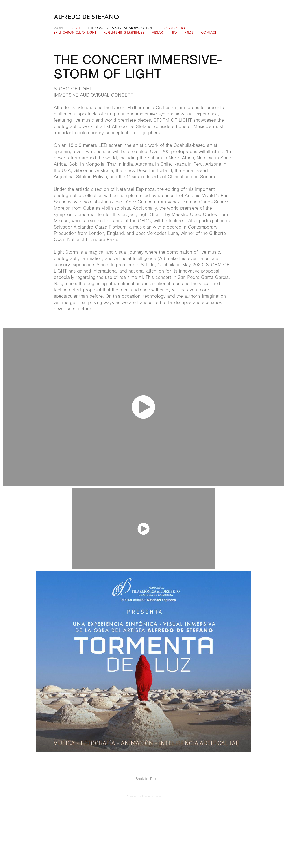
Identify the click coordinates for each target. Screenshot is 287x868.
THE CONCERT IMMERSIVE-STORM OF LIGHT (122, 28)
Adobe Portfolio (151, 796)
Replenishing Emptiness (124, 32)
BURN (76, 28)
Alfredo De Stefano (86, 17)
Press (189, 32)
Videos (158, 32)
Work (59, 28)
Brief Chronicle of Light (75, 32)
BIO (174, 32)
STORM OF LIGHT (176, 28)
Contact (209, 32)
